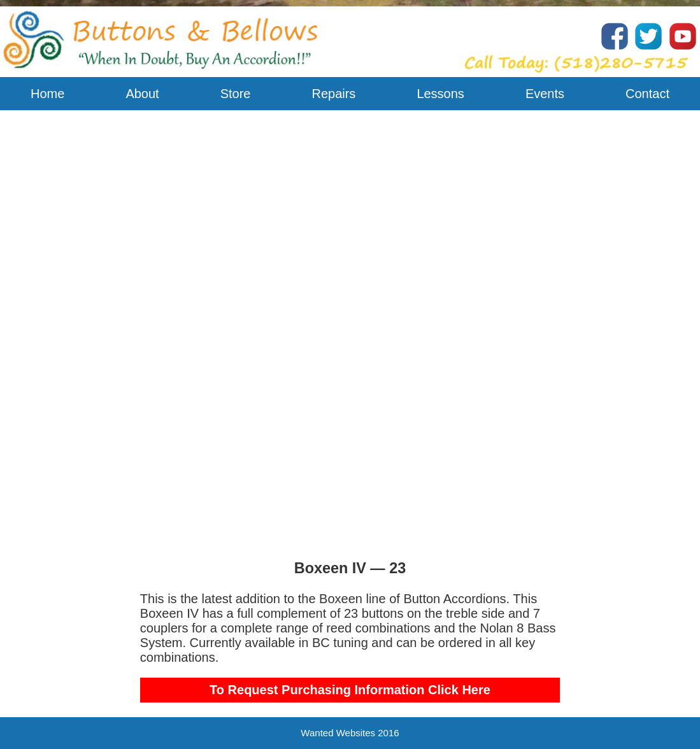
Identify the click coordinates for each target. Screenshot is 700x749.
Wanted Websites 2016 (350, 733)
